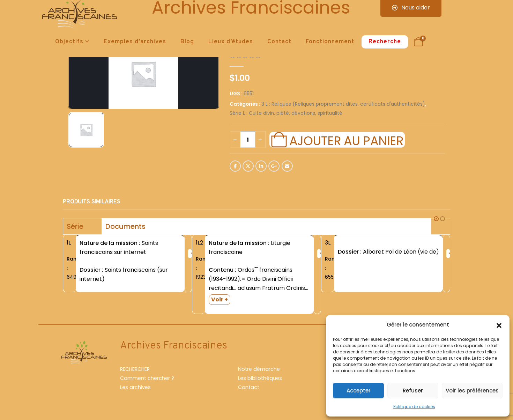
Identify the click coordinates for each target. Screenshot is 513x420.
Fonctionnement (330, 42)
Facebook (235, 166)
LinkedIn (261, 166)
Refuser (413, 391)
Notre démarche (259, 369)
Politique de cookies (414, 407)
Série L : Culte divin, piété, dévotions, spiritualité (286, 113)
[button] (499, 325)
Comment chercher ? (147, 378)
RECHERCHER (135, 369)
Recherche (385, 42)
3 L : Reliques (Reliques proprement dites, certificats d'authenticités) (343, 104)
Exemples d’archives (135, 42)
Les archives (135, 387)
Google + (274, 166)
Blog (187, 42)
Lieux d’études (231, 42)
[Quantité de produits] (248, 140)
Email (287, 166)
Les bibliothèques (260, 378)
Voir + (220, 299)
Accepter (359, 391)
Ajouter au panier (346, 140)
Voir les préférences (472, 391)
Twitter (248, 166)
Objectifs (69, 42)
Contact (279, 42)
